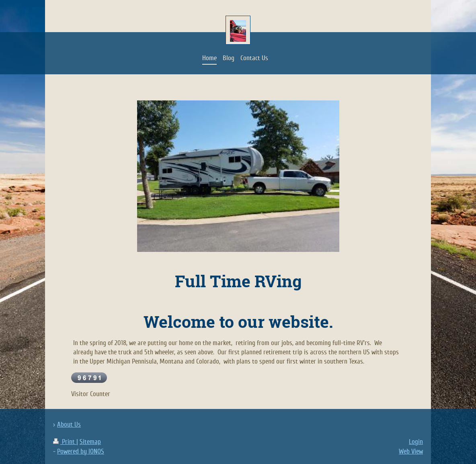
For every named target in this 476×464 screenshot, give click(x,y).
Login (416, 442)
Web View (411, 451)
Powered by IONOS (81, 451)
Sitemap (90, 442)
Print (65, 442)
